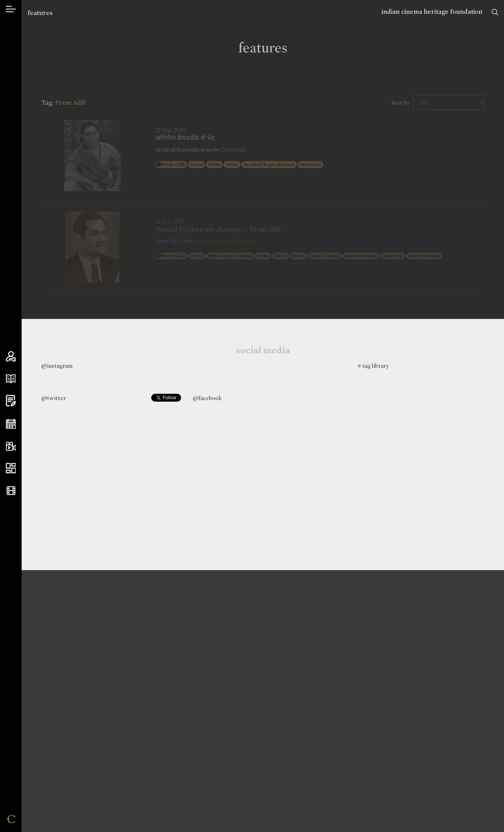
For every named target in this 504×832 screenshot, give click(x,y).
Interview (310, 165)
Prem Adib (173, 165)
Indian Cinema (360, 256)
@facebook (207, 398)
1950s (298, 256)
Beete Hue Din (424, 256)
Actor (196, 165)
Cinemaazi (233, 150)
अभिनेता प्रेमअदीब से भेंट (185, 138)
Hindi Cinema (324, 256)
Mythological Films (230, 256)
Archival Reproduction (269, 165)
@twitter (54, 398)
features (40, 13)
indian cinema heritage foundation (432, 12)
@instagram (57, 366)
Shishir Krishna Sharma (226, 241)
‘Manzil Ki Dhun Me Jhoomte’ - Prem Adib (218, 230)
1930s (232, 165)
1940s (214, 165)
